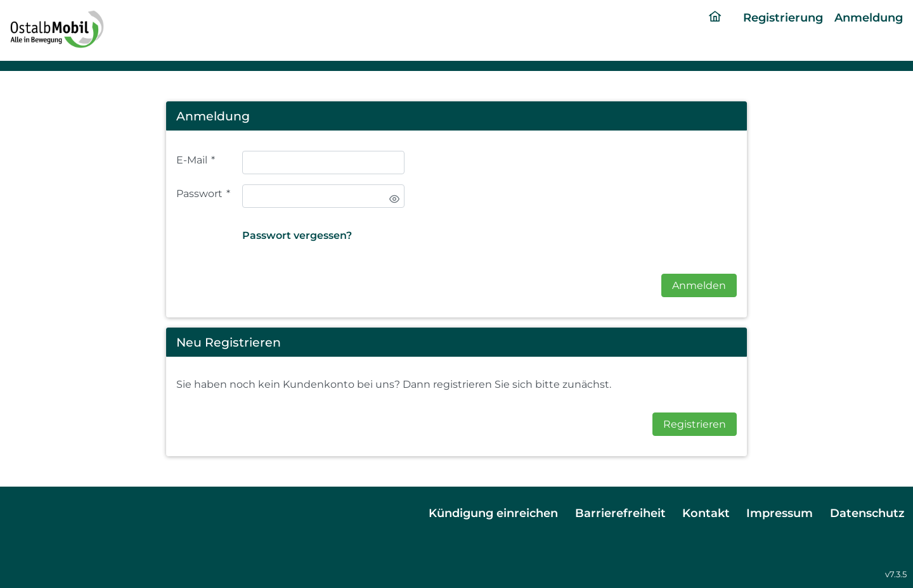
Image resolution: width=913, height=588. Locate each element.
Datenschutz (867, 513)
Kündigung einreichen (493, 513)
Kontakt (706, 513)
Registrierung (783, 17)
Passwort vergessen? (297, 235)
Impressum (780, 513)
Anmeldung (869, 17)
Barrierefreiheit (620, 513)
